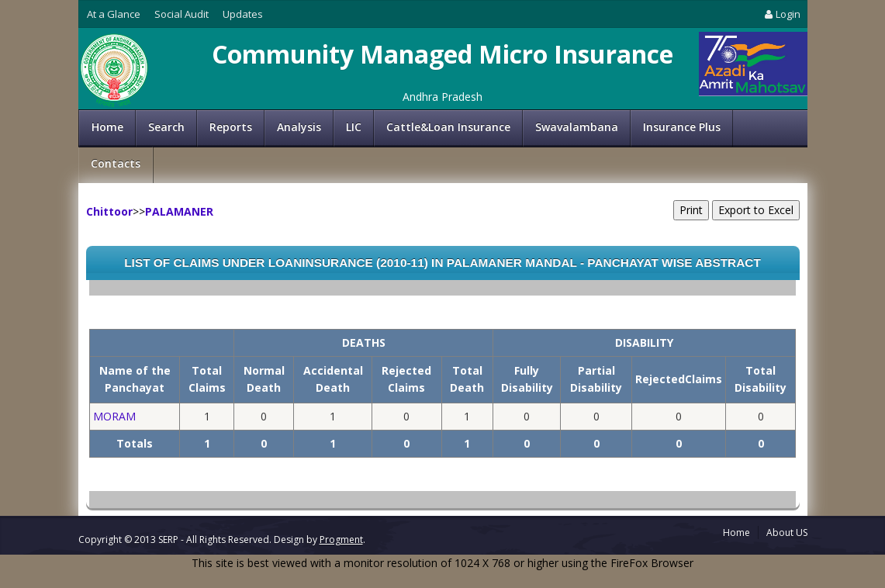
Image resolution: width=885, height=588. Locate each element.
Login (781, 14)
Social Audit (181, 14)
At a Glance (114, 14)
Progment (341, 540)
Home (107, 127)
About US (787, 533)
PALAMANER (179, 211)
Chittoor (109, 211)
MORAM (114, 416)
